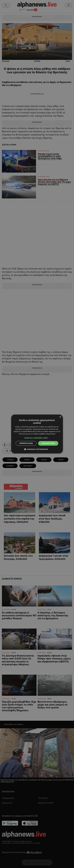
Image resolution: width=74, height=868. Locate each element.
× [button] (60, 417)
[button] (37, 438)
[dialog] (37, 434)
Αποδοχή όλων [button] (48, 443)
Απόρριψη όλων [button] (26, 443)
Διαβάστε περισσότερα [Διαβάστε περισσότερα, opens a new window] (47, 434)
